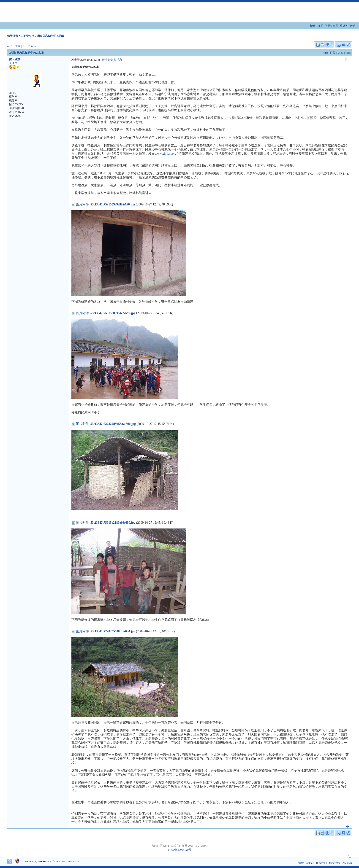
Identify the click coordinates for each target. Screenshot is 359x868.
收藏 (348, 53)
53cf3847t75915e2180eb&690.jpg (113, 523)
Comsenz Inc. (74, 861)
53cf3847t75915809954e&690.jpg (113, 313)
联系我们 (321, 863)
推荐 (333, 53)
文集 (110, 60)
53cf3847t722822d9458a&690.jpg (113, 424)
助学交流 (29, 36)
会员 (335, 26)
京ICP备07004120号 (180, 850)
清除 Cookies (306, 863)
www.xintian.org (166, 154)
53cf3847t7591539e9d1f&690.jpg (113, 204)
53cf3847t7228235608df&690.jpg (113, 631)
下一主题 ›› (29, 46)
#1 (347, 59)
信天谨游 (13, 36)
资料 (104, 60)
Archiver (347, 863)
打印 (325, 53)
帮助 (353, 26)
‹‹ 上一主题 (14, 46)
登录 (328, 26)
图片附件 (82, 204)
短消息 (118, 60)
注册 (321, 26)
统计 (343, 26)
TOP (348, 858)
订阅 (340, 53)
